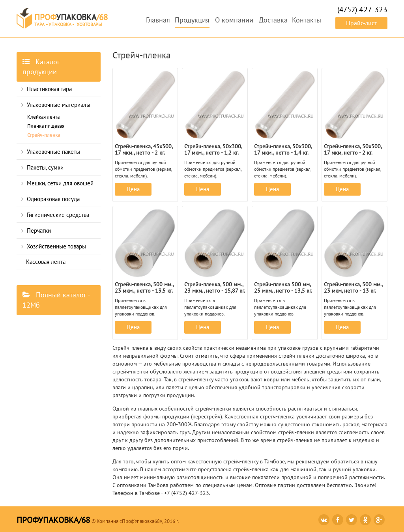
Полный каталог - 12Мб (56, 300)
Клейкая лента (43, 117)
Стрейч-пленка (44, 135)
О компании (234, 20)
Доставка (273, 20)
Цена (133, 189)
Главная (158, 20)
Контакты (307, 20)
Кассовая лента (46, 262)
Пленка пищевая (46, 126)
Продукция (192, 20)
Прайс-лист (361, 23)
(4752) (362, 9)
